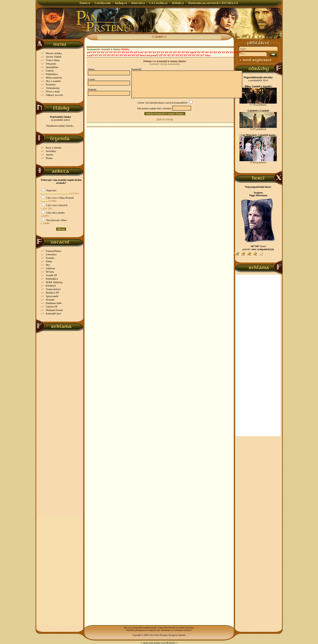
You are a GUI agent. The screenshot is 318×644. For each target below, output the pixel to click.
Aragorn (258, 193)
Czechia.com (102, 3)
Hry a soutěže (53, 81)
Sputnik (182, 635)
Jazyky (50, 154)
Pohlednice (52, 74)
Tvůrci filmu (53, 60)
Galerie (50, 71)
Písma (49, 158)
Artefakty (51, 151)
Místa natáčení (54, 77)
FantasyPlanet (53, 251)
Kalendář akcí (53, 313)
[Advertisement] (60, 408)
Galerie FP (52, 306)
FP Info (50, 272)
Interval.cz (138, 3)
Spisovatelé (52, 296)
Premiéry (51, 84)
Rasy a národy (54, 148)
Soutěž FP (51, 275)
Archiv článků (54, 57)
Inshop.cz (121, 3)
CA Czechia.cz (158, 3)
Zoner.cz (85, 3)
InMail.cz (178, 3)
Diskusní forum (54, 310)
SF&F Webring (54, 282)
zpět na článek (165, 119)
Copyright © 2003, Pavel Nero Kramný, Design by (155, 635)
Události (50, 268)
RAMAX (51, 286)
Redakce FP (52, 293)
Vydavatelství (53, 289)
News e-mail (53, 91)
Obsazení (51, 64)
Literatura (51, 254)
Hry (48, 265)
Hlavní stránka (54, 53)
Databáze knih (54, 303)
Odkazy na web (54, 95)
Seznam (50, 300)
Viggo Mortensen (258, 195)
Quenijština (52, 67)
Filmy (49, 261)
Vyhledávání (53, 88)
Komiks (50, 258)
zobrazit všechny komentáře (165, 64)
